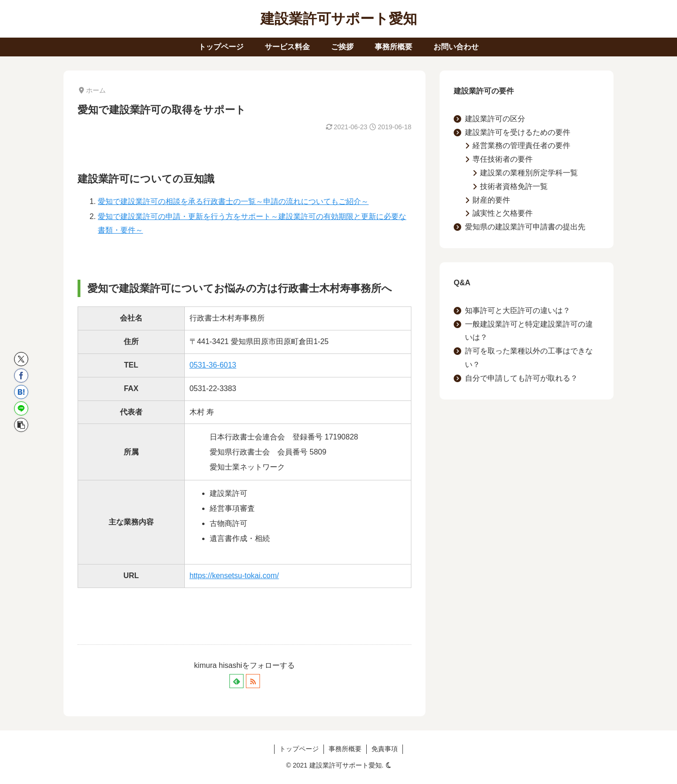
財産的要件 (491, 200)
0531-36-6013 (213, 365)
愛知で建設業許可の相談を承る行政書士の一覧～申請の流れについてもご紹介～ (233, 201)
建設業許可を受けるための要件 (518, 132)
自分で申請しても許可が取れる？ (521, 378)
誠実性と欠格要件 (503, 213)
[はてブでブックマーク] (21, 392)
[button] (21, 425)
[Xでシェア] (21, 359)
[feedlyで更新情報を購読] (236, 681)
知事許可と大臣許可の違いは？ (518, 310)
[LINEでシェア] (21, 408)
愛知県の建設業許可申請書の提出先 (525, 227)
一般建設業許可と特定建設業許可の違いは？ (529, 331)
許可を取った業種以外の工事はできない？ (529, 358)
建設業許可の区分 (495, 119)
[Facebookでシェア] (21, 376)
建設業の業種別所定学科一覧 (529, 173)
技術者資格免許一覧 (514, 186)
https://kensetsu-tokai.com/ (234, 576)
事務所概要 (345, 749)
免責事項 (385, 749)
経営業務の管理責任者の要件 (521, 145)
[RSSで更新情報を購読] (253, 681)
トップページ (299, 749)
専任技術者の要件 (503, 159)
